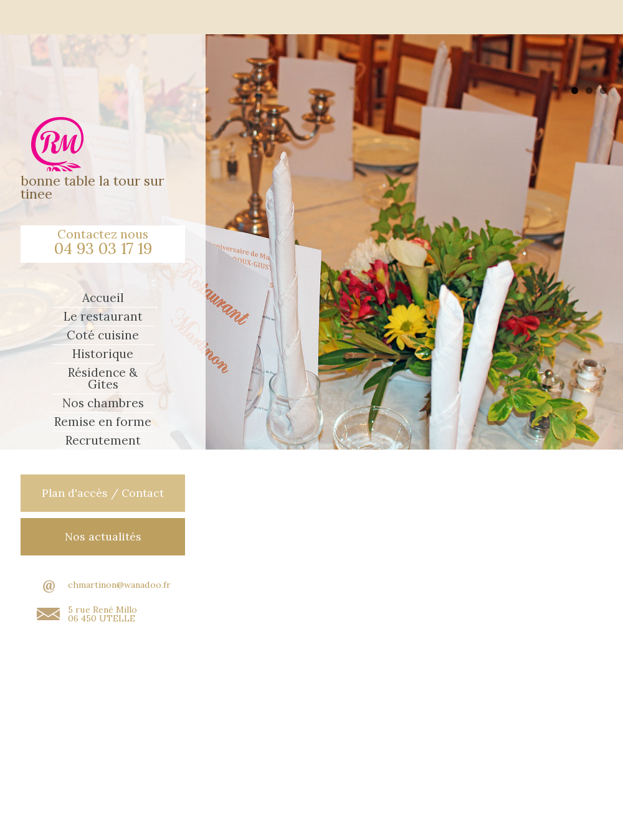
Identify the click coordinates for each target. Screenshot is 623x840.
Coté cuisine (103, 335)
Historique (103, 354)
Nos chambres (103, 403)
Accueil (103, 298)
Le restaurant (103, 317)
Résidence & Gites (103, 379)
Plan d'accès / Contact (103, 493)
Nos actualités (103, 536)
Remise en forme (103, 422)
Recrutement (103, 441)
